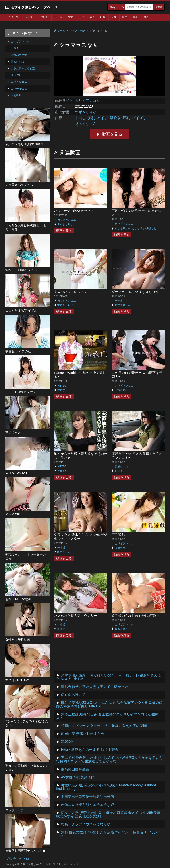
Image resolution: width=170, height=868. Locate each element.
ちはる (119, 471)
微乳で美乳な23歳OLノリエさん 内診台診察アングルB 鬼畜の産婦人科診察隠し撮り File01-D (109, 704)
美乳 (91, 118)
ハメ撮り (30, 17)
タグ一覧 (14, 17)
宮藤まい (62, 471)
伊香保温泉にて (73, 695)
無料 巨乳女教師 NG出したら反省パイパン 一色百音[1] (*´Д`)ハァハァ (108, 834)
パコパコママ (19, 55)
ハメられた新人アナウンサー (76, 616)
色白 (125, 17)
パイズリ (139, 118)
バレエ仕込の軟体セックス (74, 211)
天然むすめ (122, 467)
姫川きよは (150, 228)
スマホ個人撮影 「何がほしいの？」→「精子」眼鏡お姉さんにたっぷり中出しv (109, 677)
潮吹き (115, 118)
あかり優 (137, 228)
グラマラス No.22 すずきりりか (135, 292)
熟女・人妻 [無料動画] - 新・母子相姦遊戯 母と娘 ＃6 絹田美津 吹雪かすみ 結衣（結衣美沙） (108, 814)
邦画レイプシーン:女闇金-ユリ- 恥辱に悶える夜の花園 (104, 726)
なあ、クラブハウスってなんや (86, 824)
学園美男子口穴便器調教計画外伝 (87, 797)
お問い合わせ (13, 859)
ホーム (61, 31)
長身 (114, 17)
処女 (70, 17)
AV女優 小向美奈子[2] (78, 777)
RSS (26, 859)
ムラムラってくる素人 (24, 69)
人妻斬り (16, 95)
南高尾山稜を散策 (75, 769)
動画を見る (112, 134)
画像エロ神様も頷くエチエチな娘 (87, 805)
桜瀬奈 (61, 629)
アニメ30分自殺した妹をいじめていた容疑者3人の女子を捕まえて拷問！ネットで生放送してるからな (109, 759)
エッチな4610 (19, 82)
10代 (81, 17)
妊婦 (103, 17)
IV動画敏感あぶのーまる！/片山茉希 (90, 750)
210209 (67, 742)
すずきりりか (77, 31)
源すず (61, 390)
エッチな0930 (19, 89)
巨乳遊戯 (118, 535)
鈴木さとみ (64, 552)
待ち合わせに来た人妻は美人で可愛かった (95, 687)
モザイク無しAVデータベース (34, 7)
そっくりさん (86, 124)
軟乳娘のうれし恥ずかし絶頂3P (135, 616)
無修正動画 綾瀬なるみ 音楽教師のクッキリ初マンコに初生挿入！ (107, 716)
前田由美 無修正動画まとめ (83, 734)
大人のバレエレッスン (71, 292)
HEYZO (62, 386)
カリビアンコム (87, 101)
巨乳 (135, 17)
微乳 (146, 17)
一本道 (119, 301)
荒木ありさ (121, 629)
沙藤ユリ (120, 548)
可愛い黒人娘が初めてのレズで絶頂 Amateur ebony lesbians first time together (106, 787)
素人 (92, 17)
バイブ (102, 118)
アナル (58, 17)
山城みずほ (121, 390)
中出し (44, 17)
